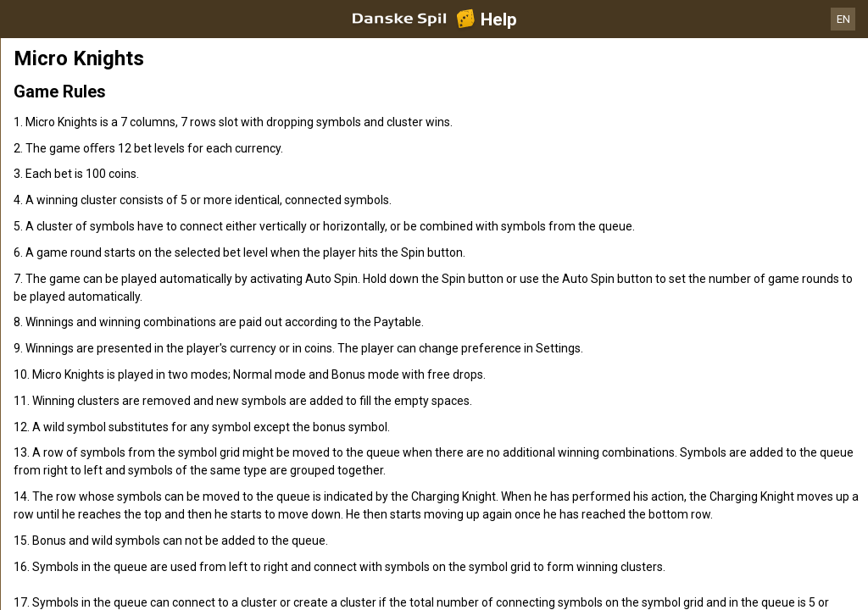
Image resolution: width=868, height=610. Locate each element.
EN (843, 19)
